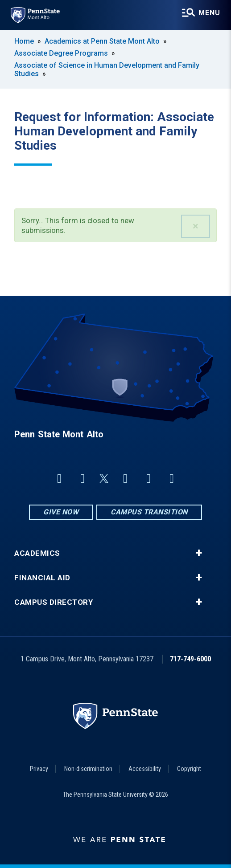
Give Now (61, 512)
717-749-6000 (190, 659)
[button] (196, 226)
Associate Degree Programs (61, 53)
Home (24, 41)
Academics (37, 553)
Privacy (39, 769)
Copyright (189, 769)
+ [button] (199, 553)
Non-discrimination (88, 769)
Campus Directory (54, 602)
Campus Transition (149, 512)
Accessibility (145, 769)
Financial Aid (42, 578)
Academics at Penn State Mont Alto (102, 41)
